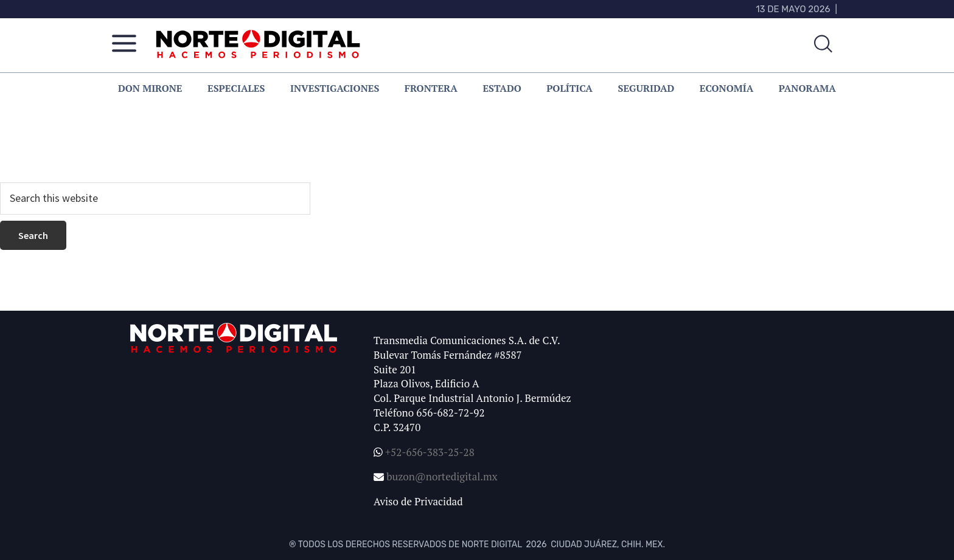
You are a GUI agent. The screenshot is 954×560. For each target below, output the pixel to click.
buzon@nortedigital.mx (442, 476)
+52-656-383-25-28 (429, 452)
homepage (397, 150)
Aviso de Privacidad (418, 501)
